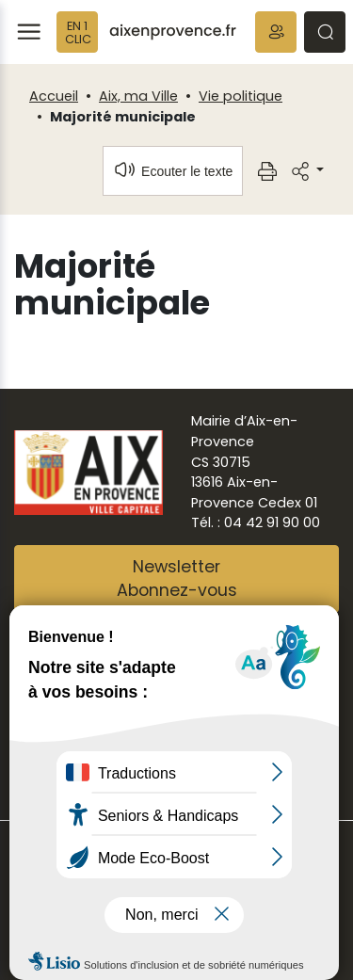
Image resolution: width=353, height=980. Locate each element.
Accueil (54, 96)
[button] (276, 32)
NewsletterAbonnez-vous (177, 579)
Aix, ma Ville (138, 96)
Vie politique (241, 96)
